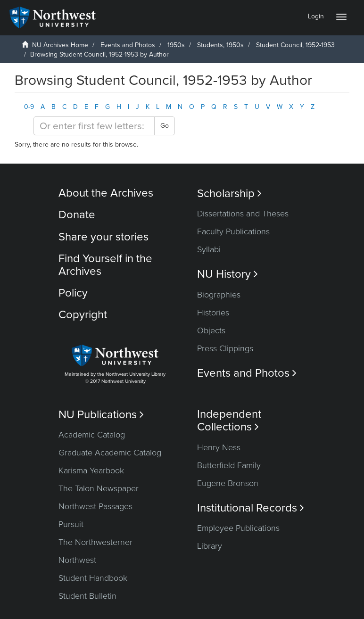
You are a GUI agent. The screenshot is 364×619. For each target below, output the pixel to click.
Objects (211, 330)
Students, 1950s (220, 45)
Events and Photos (128, 45)
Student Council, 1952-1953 (295, 45)
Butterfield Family (229, 465)
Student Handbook (93, 578)
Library (210, 546)
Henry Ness (219, 447)
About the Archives (106, 193)
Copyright (83, 315)
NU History (227, 274)
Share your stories (103, 237)
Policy (73, 293)
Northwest (77, 560)
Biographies (219, 295)
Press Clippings (225, 348)
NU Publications (101, 415)
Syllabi (209, 249)
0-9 (29, 107)
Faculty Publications (233, 231)
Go (165, 126)
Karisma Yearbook (91, 470)
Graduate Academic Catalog (110, 453)
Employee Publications (238, 528)
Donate (77, 215)
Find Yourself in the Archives (105, 265)
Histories (213, 313)
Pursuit (71, 524)
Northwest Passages (95, 506)
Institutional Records (251, 508)
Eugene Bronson (228, 483)
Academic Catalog (92, 435)
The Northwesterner (95, 542)
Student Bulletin (87, 596)
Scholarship (229, 194)
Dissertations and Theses (243, 214)
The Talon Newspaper (99, 488)
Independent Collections (229, 421)
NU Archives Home (60, 45)
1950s (176, 45)
